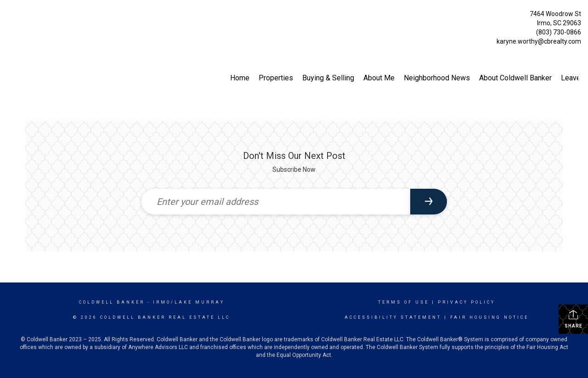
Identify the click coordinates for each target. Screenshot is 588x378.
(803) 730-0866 (559, 32)
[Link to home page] (9, 16)
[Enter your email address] (276, 202)
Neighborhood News (437, 78)
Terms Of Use (404, 302)
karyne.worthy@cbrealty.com (539, 41)
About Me (379, 78)
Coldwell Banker (112, 302)
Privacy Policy (466, 302)
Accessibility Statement (393, 317)
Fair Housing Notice (489, 317)
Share (574, 319)
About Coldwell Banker (515, 78)
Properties (276, 78)
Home (240, 78)
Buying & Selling (328, 78)
